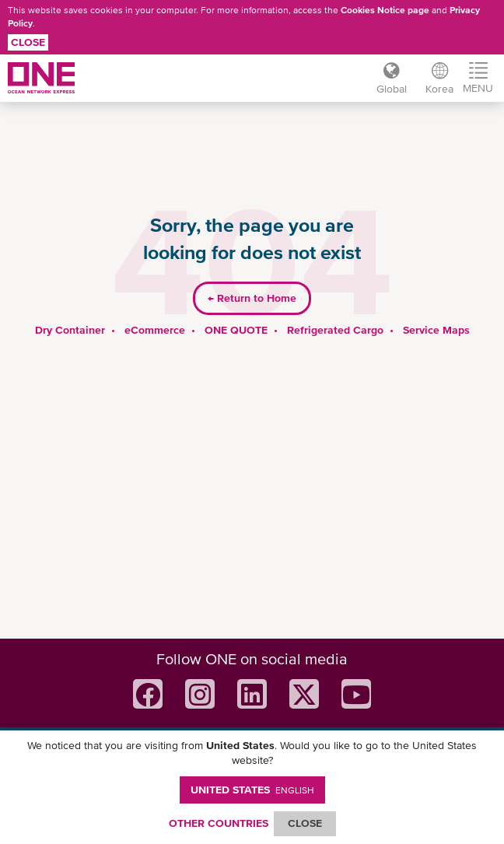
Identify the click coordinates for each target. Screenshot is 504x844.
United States (252, 790)
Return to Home (252, 298)
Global (392, 89)
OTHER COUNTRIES (219, 823)
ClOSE (305, 823)
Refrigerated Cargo (335, 330)
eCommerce (155, 330)
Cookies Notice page (385, 10)
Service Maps (436, 330)
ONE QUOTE (236, 330)
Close (28, 42)
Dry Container (70, 330)
